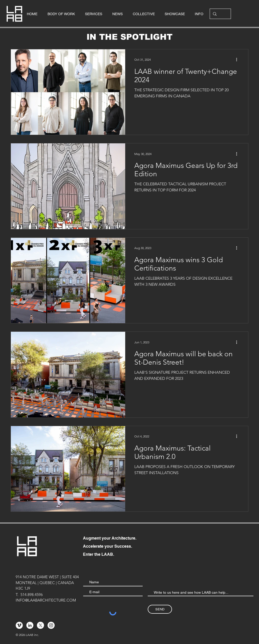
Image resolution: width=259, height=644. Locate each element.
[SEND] (160, 609)
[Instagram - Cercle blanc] (51, 625)
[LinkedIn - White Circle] (30, 625)
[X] (40, 625)
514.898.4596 (32, 595)
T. (17, 595)
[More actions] (238, 60)
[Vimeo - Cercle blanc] (19, 625)
